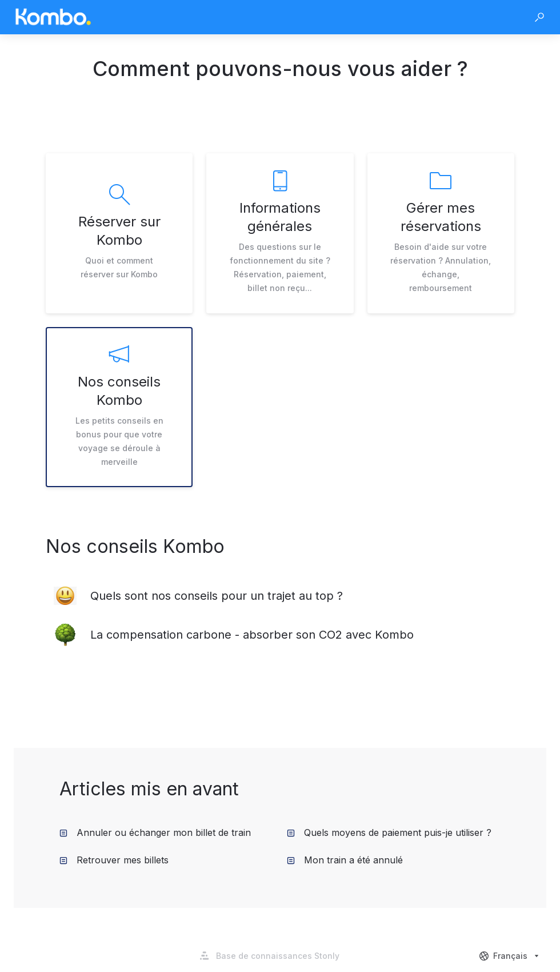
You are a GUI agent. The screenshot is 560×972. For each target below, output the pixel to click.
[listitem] (119, 233)
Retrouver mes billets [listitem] (114, 860)
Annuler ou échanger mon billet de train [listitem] (155, 832)
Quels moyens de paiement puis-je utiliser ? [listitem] (389, 832)
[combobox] (510, 956)
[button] (539, 17)
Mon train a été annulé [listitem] (345, 860)
